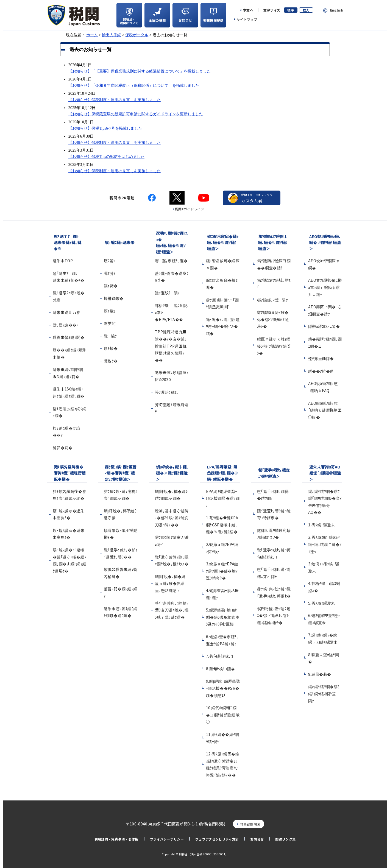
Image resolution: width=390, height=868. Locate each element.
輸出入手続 (112, 35)
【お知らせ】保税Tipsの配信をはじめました (106, 157)
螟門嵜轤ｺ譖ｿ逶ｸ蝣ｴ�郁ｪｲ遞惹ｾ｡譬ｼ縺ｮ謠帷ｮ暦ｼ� (274, 616)
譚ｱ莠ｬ (110, 273)
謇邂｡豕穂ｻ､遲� (171, 261)
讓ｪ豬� (111, 286)
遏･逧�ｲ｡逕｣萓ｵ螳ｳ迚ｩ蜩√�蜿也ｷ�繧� (223, 326)
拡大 (306, 10)
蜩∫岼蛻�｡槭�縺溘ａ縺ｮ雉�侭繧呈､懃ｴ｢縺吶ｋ (170, 583)
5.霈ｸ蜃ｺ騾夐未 (322, 603)
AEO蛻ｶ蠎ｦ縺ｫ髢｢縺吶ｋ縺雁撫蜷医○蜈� (325, 410)
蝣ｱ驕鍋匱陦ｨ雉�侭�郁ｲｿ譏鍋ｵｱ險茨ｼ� (273, 319)
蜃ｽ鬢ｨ (110, 261)
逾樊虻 (110, 323)
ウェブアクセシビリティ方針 (217, 839)
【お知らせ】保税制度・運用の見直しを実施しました (115, 100)
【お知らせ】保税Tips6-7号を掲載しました (105, 128)
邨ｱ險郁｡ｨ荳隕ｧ (272, 300)
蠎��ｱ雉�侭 (321, 371)
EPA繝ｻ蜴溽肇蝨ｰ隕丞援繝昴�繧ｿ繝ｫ (223, 498)
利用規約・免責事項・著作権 (116, 839)
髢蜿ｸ (110, 336)
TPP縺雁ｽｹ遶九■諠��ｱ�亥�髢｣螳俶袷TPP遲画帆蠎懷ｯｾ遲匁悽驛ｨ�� (171, 346)
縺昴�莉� (63, 448)
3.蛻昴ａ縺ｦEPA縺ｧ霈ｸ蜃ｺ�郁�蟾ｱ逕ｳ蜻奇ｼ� (222, 571)
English (337, 10)
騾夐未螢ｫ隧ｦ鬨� (69, 337)
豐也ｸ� (111, 361)
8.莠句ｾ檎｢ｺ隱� (220, 669)
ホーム (92, 35)
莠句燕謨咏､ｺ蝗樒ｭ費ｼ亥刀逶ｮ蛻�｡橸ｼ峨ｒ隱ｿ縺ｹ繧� (172, 610)
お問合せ (257, 839)
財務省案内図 (250, 824)
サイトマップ (247, 19)
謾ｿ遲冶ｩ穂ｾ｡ (167, 392)
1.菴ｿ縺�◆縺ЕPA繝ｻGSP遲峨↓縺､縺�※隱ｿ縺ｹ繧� (222, 525)
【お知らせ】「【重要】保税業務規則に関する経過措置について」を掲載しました (140, 71)
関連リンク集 (285, 839)
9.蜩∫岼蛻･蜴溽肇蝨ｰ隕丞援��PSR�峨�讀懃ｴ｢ (223, 688)
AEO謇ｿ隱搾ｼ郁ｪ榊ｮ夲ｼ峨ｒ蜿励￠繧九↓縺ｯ (325, 287)
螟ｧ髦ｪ (110, 311)
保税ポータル (137, 35)
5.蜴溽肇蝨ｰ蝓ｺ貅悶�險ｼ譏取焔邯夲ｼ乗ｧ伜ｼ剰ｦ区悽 (223, 617)
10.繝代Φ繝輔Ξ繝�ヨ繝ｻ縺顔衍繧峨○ (223, 715)
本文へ (248, 10)
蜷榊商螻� (114, 298)
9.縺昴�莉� (320, 674)
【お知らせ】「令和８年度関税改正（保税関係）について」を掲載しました (134, 85)
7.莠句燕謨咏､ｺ (219, 656)
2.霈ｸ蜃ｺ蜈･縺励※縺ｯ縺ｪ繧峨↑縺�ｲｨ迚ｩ (325, 544)
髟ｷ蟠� (111, 348)
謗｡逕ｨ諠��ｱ (66, 325)
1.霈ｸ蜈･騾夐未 (322, 525)
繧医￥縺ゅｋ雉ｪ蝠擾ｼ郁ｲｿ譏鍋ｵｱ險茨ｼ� (274, 346)
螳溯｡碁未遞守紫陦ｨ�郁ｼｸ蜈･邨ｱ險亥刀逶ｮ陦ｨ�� (172, 518)
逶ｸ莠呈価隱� (321, 358)
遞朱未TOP (63, 261)
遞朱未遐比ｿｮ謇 (68, 312)
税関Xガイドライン (190, 209)
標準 (291, 10)
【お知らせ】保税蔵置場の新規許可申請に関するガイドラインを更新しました (136, 114)
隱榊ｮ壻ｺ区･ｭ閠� (324, 326)
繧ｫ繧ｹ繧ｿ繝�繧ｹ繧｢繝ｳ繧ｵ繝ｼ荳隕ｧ (324, 693)
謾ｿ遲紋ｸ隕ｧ (167, 293)
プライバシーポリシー (167, 839)
